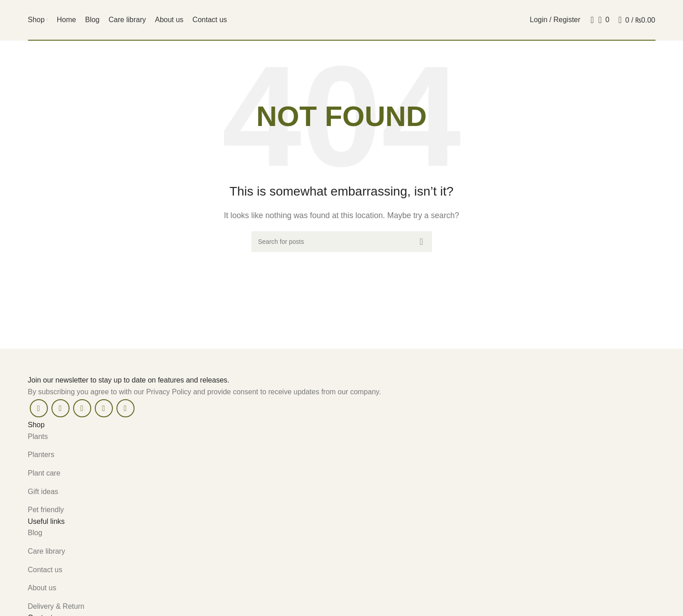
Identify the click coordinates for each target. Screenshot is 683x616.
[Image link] (105, 361)
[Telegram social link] (125, 408)
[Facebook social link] (39, 408)
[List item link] (342, 437)
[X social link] (60, 408)
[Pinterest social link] (82, 408)
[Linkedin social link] (104, 408)
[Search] (590, 20)
